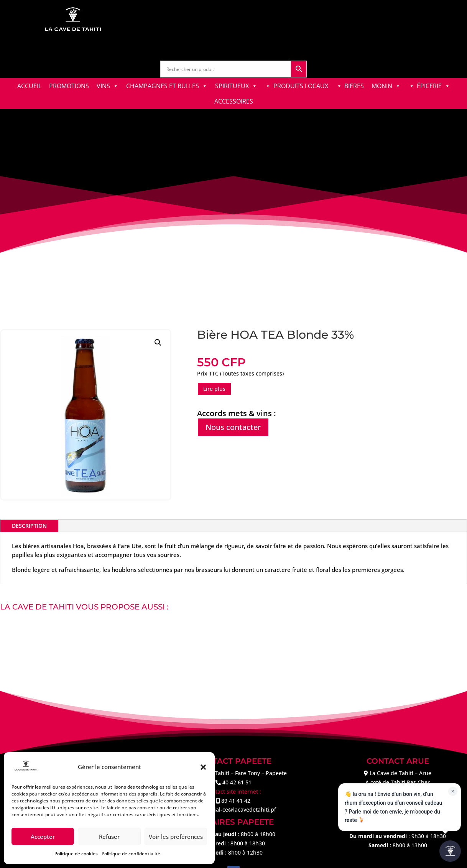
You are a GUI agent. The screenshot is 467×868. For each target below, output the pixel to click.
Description (29, 526)
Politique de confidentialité (131, 854)
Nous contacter (233, 427)
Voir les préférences (176, 837)
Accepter (43, 837)
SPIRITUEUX (236, 86)
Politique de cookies (76, 854)
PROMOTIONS (69, 86)
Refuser (109, 837)
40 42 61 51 (237, 782)
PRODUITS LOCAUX (301, 86)
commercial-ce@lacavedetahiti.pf (233, 810)
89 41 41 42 (236, 801)
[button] (203, 767)
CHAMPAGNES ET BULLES (167, 86)
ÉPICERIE (433, 86)
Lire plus (214, 389)
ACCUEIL (29, 86)
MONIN (386, 86)
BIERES (354, 86)
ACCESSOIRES (234, 101)
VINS (108, 86)
